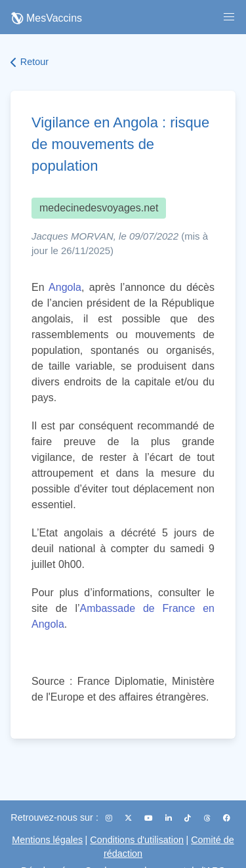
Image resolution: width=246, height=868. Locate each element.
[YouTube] (150, 818)
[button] (229, 17)
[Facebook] (227, 818)
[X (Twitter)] (129, 818)
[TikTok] (189, 818)
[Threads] (208, 818)
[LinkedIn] (170, 818)
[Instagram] (110, 818)
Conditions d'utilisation (137, 840)
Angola (65, 287)
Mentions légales (47, 840)
